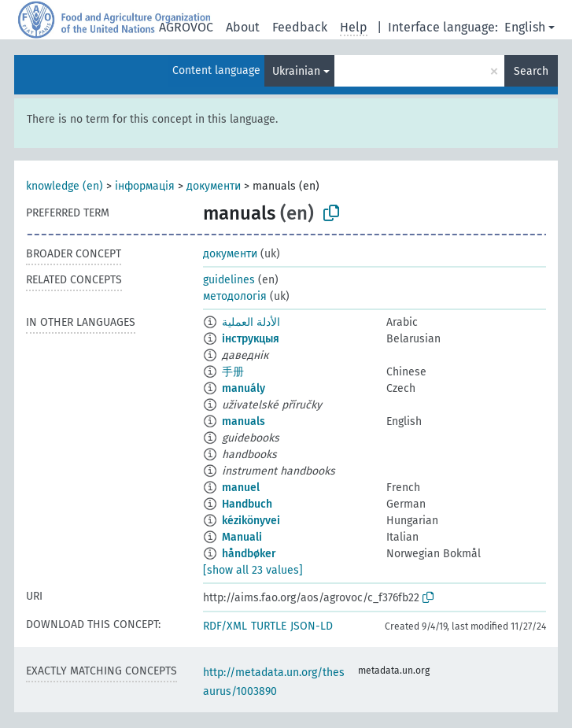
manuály (244, 388)
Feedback (300, 27)
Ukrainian (296, 71)
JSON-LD (312, 626)
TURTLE (269, 626)
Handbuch (247, 504)
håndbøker (249, 554)
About (243, 27)
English (525, 27)
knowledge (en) (65, 186)
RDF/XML (225, 626)
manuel (241, 488)
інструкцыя (251, 339)
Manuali (242, 537)
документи (214, 186)
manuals (244, 421)
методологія (235, 296)
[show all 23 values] (253, 570)
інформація (145, 186)
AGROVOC (186, 27)
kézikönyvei (251, 521)
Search (531, 71)
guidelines (229, 280)
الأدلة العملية (251, 322)
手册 (233, 372)
